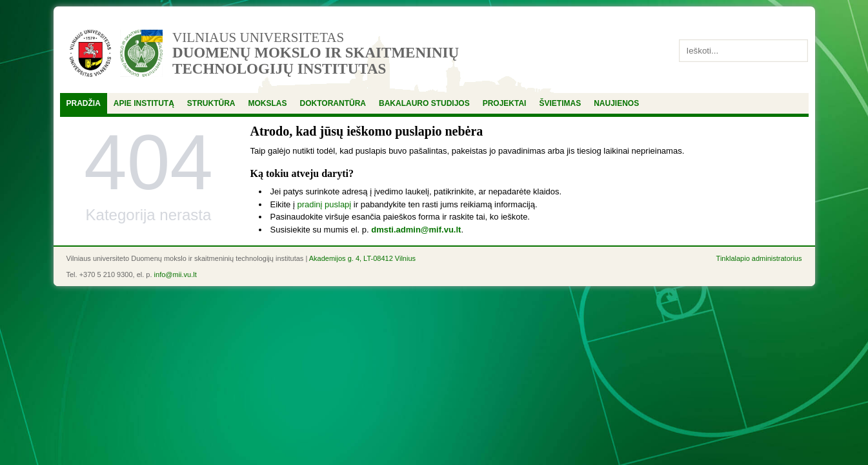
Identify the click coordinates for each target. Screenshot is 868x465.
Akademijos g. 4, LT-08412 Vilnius (362, 258)
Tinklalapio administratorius (759, 258)
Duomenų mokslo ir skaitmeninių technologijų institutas (316, 61)
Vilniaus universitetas (258, 37)
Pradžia (84, 103)
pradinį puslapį (324, 204)
